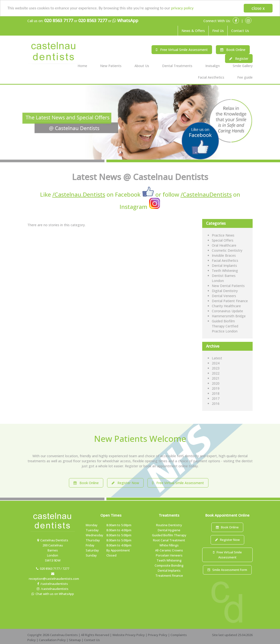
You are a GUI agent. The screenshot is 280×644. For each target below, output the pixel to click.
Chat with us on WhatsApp (53, 594)
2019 (216, 388)
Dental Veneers (224, 296)
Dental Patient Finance (230, 301)
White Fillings (169, 545)
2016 (216, 403)
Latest (217, 358)
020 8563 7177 (59, 20)
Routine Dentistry (169, 525)
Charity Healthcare (226, 306)
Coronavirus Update (227, 311)
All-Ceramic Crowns (169, 550)
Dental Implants (224, 266)
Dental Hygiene (169, 530)
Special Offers (223, 240)
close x (258, 8)
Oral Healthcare (224, 245)
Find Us (218, 31)
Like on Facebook (90, 194)
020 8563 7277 (93, 20)
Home (82, 66)
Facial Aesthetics (211, 77)
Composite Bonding (169, 565)
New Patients (111, 66)
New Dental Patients (228, 286)
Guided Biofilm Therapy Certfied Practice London (225, 326)
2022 (216, 373)
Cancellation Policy (52, 640)
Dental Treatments (177, 66)
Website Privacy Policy (129, 635)
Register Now (125, 483)
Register (239, 59)
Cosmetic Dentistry (227, 250)
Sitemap (75, 640)
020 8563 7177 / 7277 (53, 569)
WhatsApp (125, 21)
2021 (216, 378)
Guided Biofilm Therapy (169, 535)
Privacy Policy (158, 635)
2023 (216, 368)
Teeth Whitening (225, 271)
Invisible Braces (224, 255)
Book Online (233, 50)
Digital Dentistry (225, 291)
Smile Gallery (243, 66)
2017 (216, 398)
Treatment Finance (169, 575)
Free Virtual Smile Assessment (182, 50)
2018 (216, 393)
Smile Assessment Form (227, 570)
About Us (142, 66)
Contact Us (240, 31)
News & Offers (193, 31)
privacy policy (182, 8)
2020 (216, 383)
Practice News (223, 235)
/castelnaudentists (53, 584)
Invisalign (213, 66)
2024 (216, 363)
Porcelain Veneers (169, 555)
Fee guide (245, 77)
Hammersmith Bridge (229, 316)
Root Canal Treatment (169, 540)
